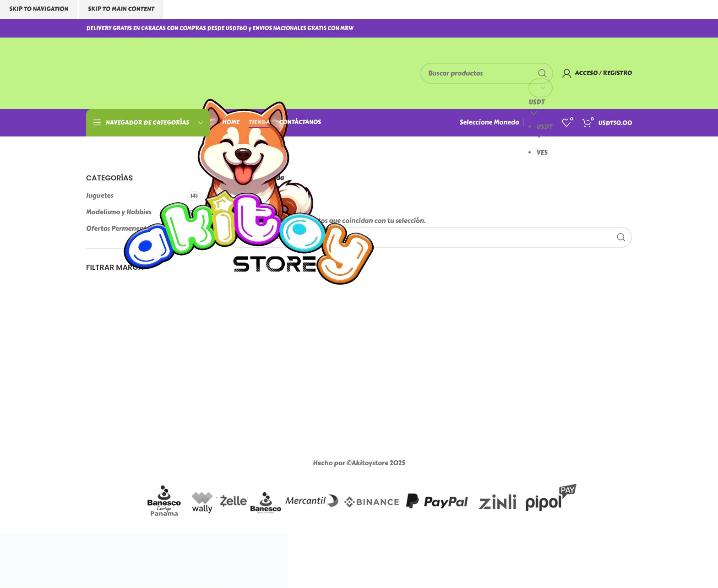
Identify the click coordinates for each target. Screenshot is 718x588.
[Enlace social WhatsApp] (617, 28)
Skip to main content (121, 9)
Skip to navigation (39, 9)
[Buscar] (487, 73)
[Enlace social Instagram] (607, 28)
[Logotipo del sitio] (249, 201)
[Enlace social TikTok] (627, 28)
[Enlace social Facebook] (598, 28)
